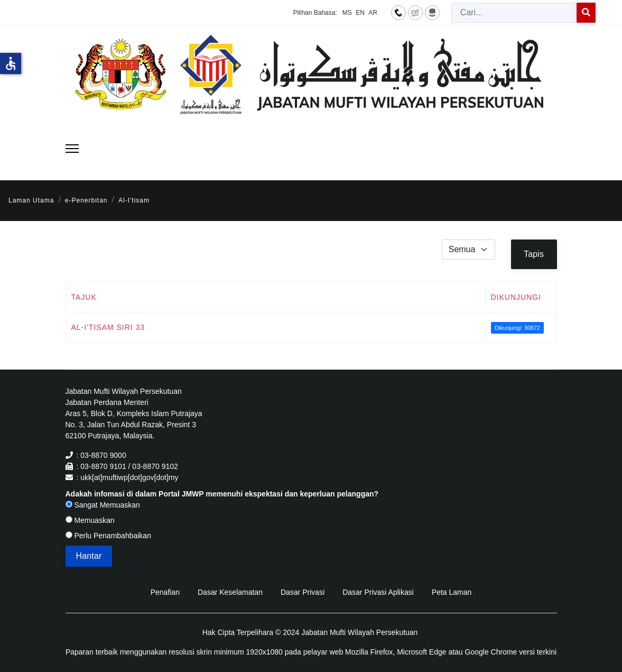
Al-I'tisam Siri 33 (108, 327)
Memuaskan (90, 520)
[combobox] (514, 13)
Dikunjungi (516, 297)
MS (347, 13)
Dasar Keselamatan (230, 592)
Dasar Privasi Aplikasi (378, 592)
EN (360, 13)
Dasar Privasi (303, 592)
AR (373, 13)
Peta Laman (452, 592)
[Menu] (72, 149)
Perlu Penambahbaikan (108, 536)
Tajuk (84, 297)
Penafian (165, 592)
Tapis (534, 254)
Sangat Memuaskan (103, 505)
